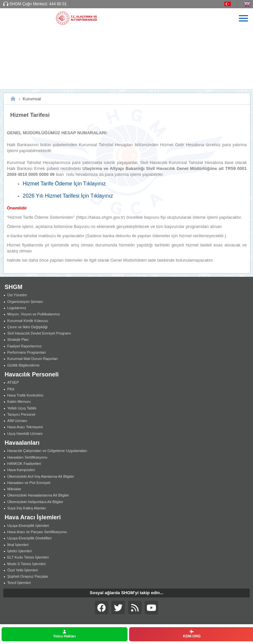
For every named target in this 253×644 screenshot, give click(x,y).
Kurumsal (32, 99)
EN (248, 4)
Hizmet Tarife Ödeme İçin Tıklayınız (64, 184)
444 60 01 (58, 4)
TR (231, 4)
